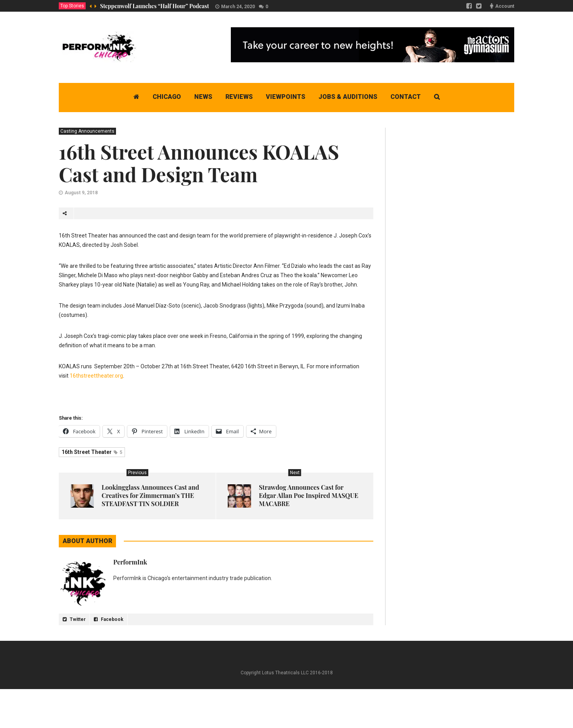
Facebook (109, 619)
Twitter (74, 619)
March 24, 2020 (238, 7)
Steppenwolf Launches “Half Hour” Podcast (155, 6)
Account (505, 6)
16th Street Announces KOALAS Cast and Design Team (199, 163)
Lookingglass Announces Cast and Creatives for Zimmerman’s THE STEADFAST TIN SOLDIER (150, 495)
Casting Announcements (87, 131)
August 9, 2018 (81, 193)
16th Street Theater (92, 452)
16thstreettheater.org (96, 376)
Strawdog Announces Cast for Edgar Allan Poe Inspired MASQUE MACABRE (308, 495)
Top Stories (72, 6)
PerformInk (130, 562)
